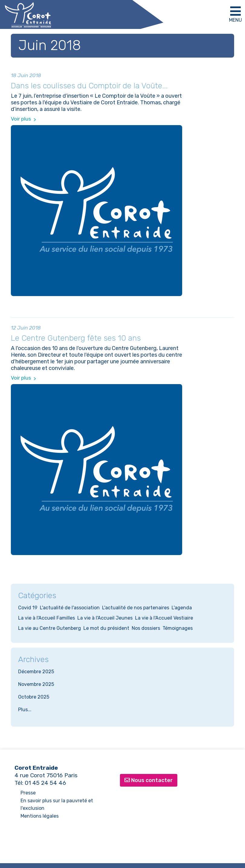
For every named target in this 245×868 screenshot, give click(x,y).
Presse (28, 793)
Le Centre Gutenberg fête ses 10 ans (76, 338)
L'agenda (182, 608)
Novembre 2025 (36, 684)
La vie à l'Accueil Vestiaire (164, 618)
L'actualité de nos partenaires (136, 608)
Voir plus (21, 119)
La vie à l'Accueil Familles (47, 618)
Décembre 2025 (36, 672)
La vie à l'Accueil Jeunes (105, 618)
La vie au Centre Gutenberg (50, 628)
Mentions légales (40, 816)
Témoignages (178, 628)
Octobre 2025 (34, 697)
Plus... (25, 710)
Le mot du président (106, 628)
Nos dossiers (146, 628)
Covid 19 (28, 608)
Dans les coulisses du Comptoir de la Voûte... (89, 86)
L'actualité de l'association (70, 608)
